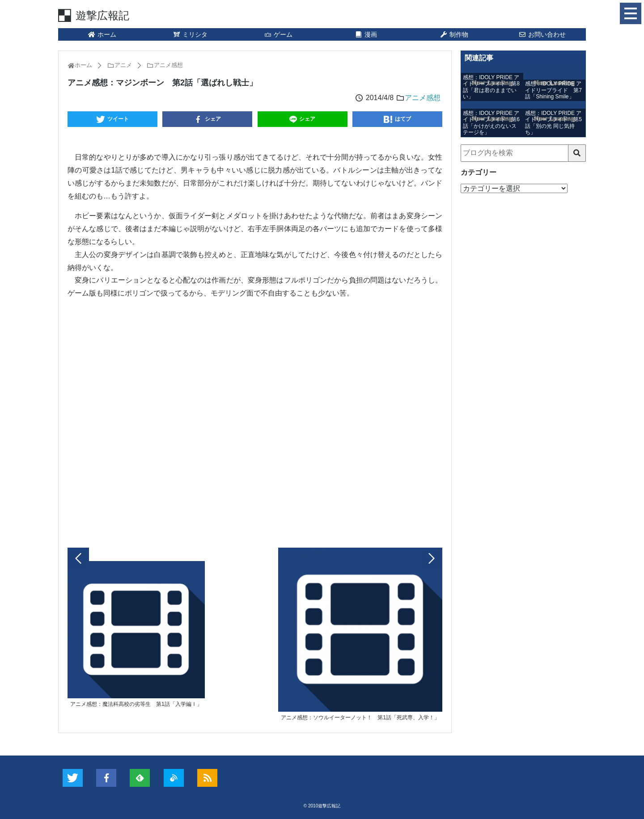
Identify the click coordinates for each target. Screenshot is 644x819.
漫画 (366, 34)
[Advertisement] (255, 421)
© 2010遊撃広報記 (322, 806)
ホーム (102, 34)
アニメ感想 (423, 98)
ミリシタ (190, 34)
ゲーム (278, 34)
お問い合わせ (542, 34)
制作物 (454, 34)
